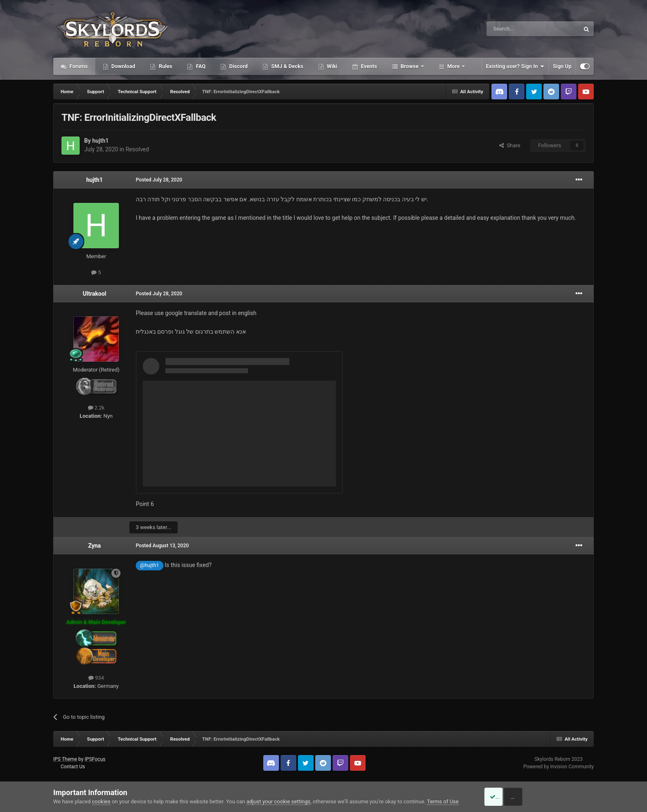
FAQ (200, 66)
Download (123, 66)
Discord (238, 66)
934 (96, 678)
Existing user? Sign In (515, 66)
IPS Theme (65, 759)
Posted (159, 180)
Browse (410, 66)
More (454, 66)
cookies (101, 801)
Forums (78, 66)
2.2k (96, 408)
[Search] (513, 29)
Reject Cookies (565, 797)
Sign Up (562, 66)
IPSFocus (95, 759)
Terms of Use (443, 801)
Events (368, 66)
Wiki (331, 66)
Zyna (95, 546)
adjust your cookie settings (278, 801)
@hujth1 (149, 565)
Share (510, 145)
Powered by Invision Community (558, 767)
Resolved (137, 149)
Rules (165, 66)
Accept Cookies (503, 797)
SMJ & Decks (287, 66)
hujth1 (100, 141)
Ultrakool (94, 294)
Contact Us (73, 767)
